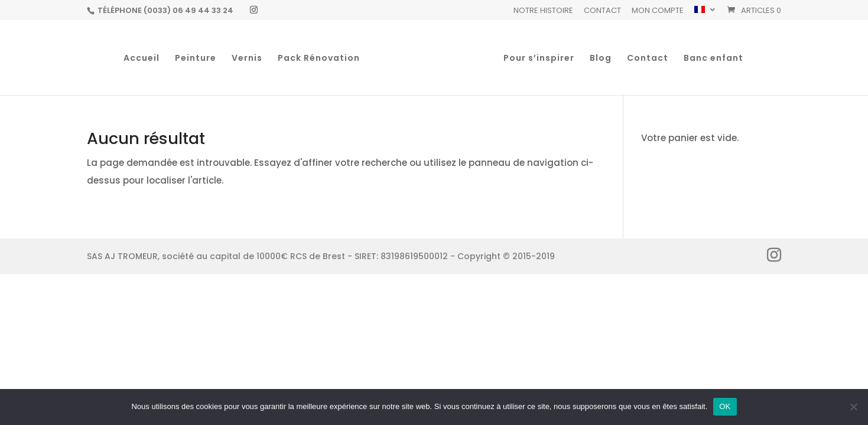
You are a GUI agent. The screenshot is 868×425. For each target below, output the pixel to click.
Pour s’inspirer (539, 59)
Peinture (196, 59)
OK (725, 406)
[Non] (853, 407)
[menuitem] (706, 13)
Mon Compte (658, 11)
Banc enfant (713, 59)
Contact (602, 11)
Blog (601, 59)
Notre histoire (543, 11)
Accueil (142, 59)
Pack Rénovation (319, 59)
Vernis (247, 59)
